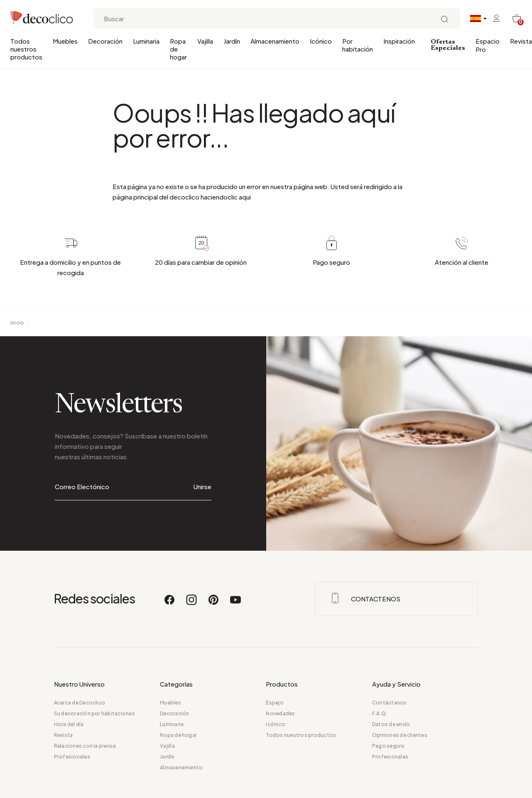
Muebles (65, 41)
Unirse (202, 486)
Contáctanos (390, 703)
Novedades (280, 713)
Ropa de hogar (178, 49)
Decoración (105, 41)
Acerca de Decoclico (80, 703)
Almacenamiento (275, 41)
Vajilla (205, 41)
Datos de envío (391, 724)
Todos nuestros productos (26, 49)
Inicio (17, 323)
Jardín (232, 41)
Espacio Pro (488, 45)
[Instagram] (192, 603)
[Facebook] (170, 603)
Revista (521, 41)
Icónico (321, 41)
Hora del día (69, 724)
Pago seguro (389, 746)
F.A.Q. (380, 713)
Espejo (275, 703)
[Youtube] (235, 603)
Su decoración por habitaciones (94, 713)
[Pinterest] (214, 603)
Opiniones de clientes (400, 735)
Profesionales (72, 757)
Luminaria (146, 41)
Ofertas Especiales (448, 45)
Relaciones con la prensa (85, 746)
